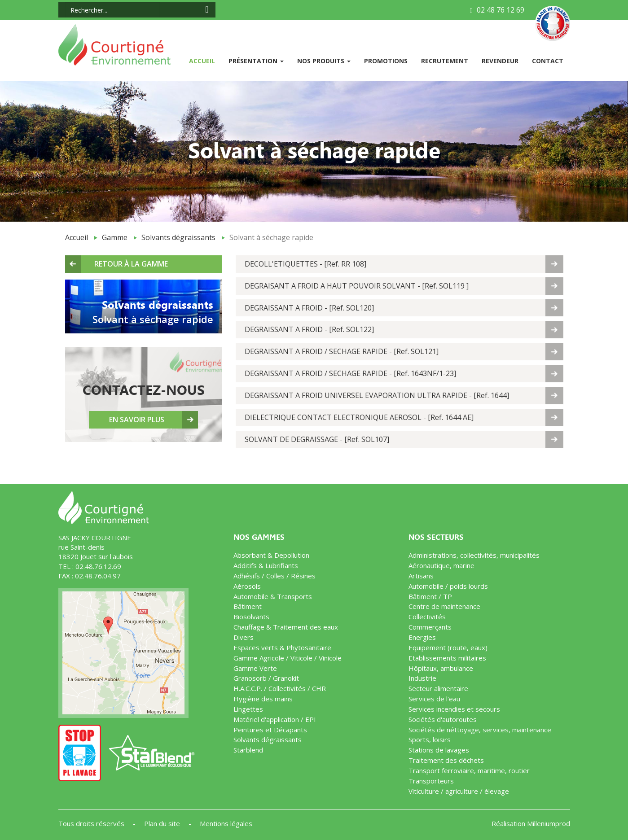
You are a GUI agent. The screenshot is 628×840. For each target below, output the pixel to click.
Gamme (115, 237)
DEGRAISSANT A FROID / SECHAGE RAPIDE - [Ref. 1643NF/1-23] (350, 373)
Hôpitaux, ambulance (441, 668)
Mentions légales (226, 823)
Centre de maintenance (444, 606)
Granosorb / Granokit (266, 678)
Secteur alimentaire (438, 688)
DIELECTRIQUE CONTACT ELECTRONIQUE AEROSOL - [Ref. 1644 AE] (359, 417)
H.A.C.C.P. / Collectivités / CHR (280, 688)
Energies (422, 637)
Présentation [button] (256, 61)
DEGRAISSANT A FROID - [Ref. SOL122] (309, 329)
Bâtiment (248, 606)
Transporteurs (431, 781)
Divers (244, 637)
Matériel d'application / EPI (275, 719)
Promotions (386, 61)
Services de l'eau (434, 699)
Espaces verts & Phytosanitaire (282, 647)
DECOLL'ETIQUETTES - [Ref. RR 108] (305, 264)
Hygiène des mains (263, 699)
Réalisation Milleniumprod (531, 823)
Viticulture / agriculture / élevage (459, 791)
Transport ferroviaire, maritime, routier (469, 770)
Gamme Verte (255, 668)
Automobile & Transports (273, 596)
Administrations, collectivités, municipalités (474, 555)
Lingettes (248, 709)
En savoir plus (137, 420)
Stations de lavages (439, 750)
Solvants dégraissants (178, 237)
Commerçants (430, 627)
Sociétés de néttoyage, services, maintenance (480, 730)
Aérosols (247, 586)
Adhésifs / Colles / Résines (274, 576)
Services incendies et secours (454, 709)
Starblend (248, 750)
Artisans (421, 576)
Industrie (422, 678)
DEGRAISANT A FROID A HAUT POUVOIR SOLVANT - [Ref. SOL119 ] (357, 286)
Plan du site (163, 823)
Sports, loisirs (430, 739)
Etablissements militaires (447, 658)
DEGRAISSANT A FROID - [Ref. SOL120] (309, 308)
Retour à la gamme (131, 264)
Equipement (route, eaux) (448, 647)
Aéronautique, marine (441, 565)
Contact (548, 61)
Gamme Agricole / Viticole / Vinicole (288, 658)
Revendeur (500, 61)
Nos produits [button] (324, 61)
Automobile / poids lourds (448, 586)
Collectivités (427, 617)
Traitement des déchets (446, 760)
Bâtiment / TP (430, 596)
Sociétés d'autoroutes (443, 719)
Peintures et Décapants (270, 730)
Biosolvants (251, 617)
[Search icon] (207, 10)
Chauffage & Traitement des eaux (286, 627)
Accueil (205, 61)
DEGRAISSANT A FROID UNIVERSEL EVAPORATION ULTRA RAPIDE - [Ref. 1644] (377, 395)
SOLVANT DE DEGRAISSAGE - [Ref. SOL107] (317, 439)
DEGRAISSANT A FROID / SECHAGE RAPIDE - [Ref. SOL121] (342, 351)
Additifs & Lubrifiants (266, 565)
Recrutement (445, 61)
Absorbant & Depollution (271, 555)
